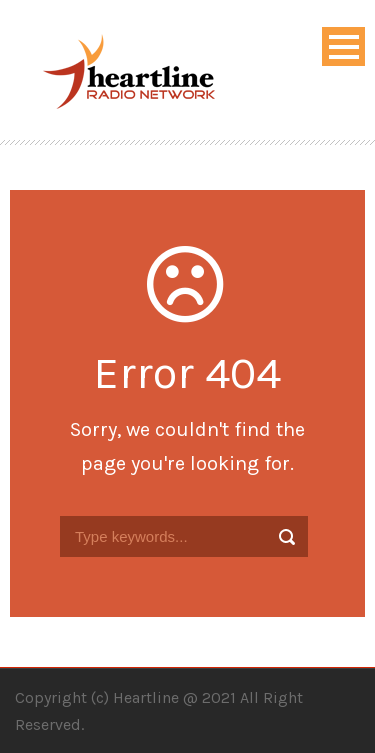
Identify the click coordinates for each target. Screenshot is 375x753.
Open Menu (343, 46)
